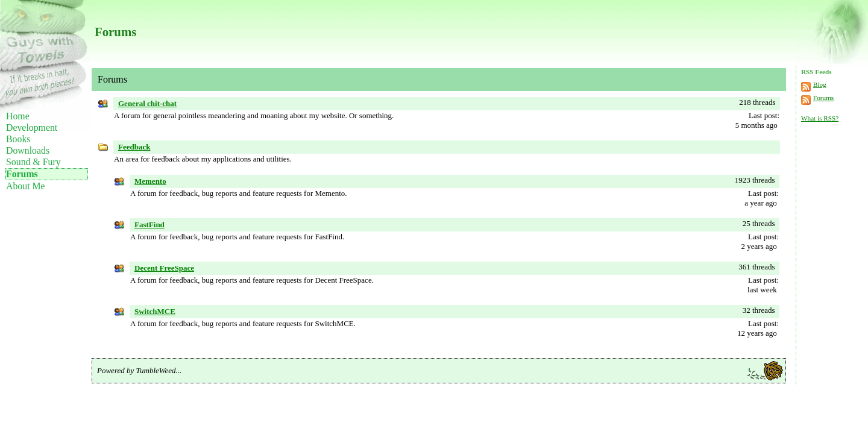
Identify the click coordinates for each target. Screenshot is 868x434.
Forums (22, 174)
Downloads (28, 150)
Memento (150, 181)
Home (18, 116)
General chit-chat (147, 103)
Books (18, 139)
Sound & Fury (33, 162)
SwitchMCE (155, 311)
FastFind (149, 225)
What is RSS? (820, 118)
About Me (26, 186)
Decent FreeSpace (164, 268)
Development (32, 127)
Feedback (134, 147)
